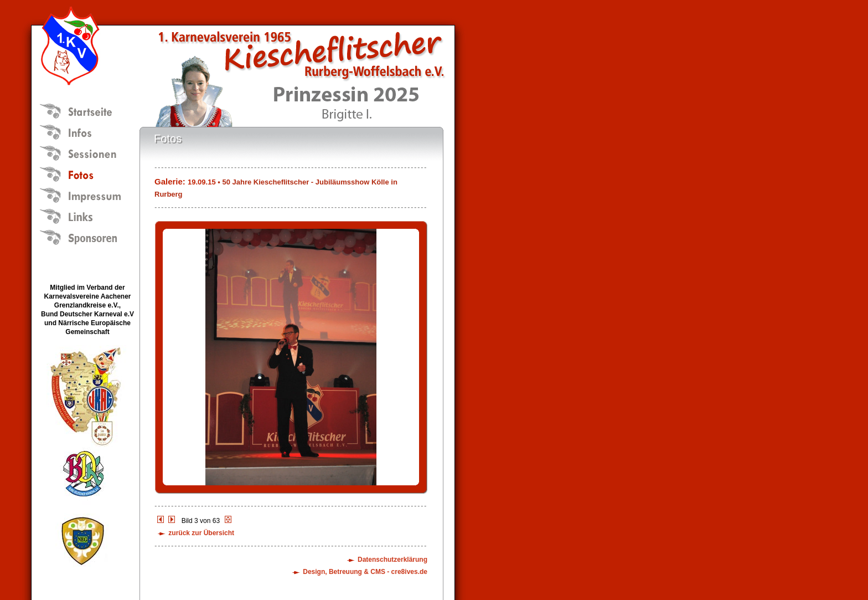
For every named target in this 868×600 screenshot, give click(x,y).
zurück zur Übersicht (201, 533)
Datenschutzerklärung (392, 560)
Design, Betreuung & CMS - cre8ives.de (365, 572)
